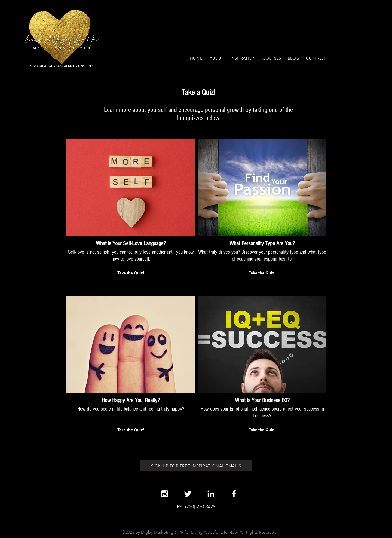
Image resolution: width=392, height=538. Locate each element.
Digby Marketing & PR (162, 532)
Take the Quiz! (131, 273)
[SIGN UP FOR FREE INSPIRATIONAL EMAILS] (196, 466)
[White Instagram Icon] (165, 494)
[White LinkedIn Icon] (211, 494)
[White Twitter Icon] (188, 494)
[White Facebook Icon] (234, 494)
